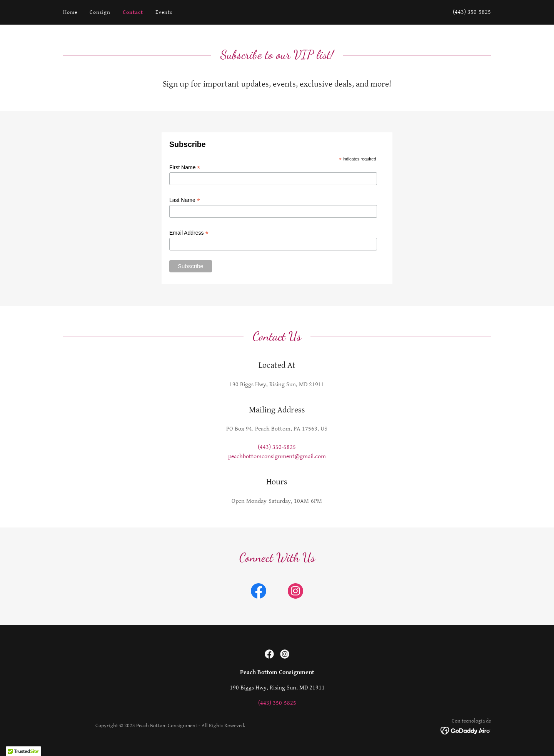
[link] (259, 592)
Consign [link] (100, 12)
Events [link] (164, 12)
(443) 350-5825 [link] (472, 12)
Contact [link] (133, 12)
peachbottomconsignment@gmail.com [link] (277, 456)
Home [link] (70, 12)
